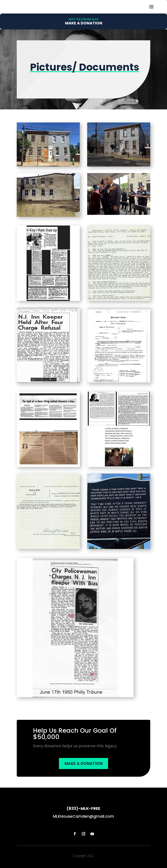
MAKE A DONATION (83, 777)
